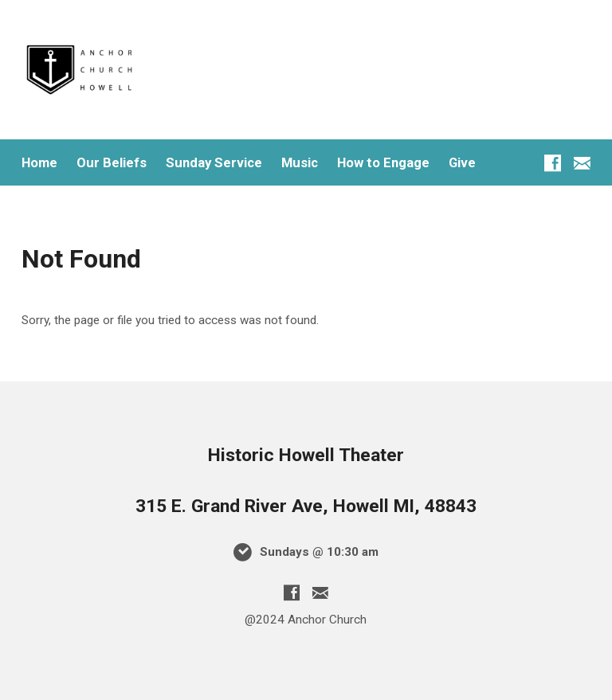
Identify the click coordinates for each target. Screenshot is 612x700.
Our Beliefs (112, 163)
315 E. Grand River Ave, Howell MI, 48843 (306, 506)
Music (300, 163)
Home (39, 163)
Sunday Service (214, 163)
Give (462, 163)
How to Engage (383, 163)
